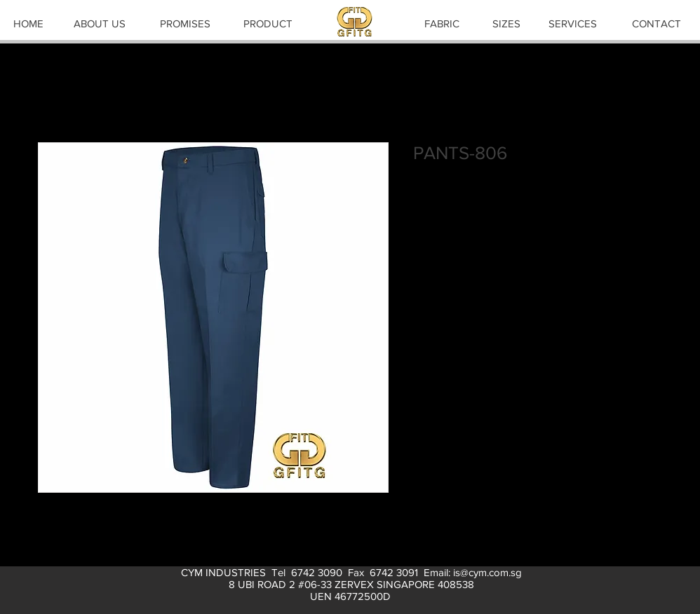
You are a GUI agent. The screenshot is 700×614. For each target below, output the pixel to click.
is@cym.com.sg (487, 572)
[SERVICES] (572, 23)
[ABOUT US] (100, 23)
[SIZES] (506, 23)
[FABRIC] (442, 23)
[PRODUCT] (268, 23)
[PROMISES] (185, 23)
